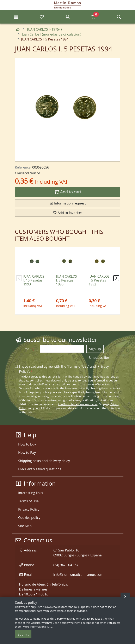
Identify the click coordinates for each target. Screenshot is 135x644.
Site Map (25, 526)
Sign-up (95, 349)
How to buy (27, 444)
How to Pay (27, 453)
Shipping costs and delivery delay (44, 461)
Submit (23, 634)
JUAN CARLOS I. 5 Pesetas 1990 (66, 280)
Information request (67, 203)
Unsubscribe (99, 358)
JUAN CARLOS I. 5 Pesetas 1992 (99, 280)
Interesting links (31, 493)
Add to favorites (68, 213)
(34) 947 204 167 (66, 565)
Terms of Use (78, 366)
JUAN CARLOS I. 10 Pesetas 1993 (34, 280)
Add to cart (68, 192)
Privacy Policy (29, 509)
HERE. (49, 627)
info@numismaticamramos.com (78, 404)
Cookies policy (29, 518)
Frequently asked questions (40, 469)
